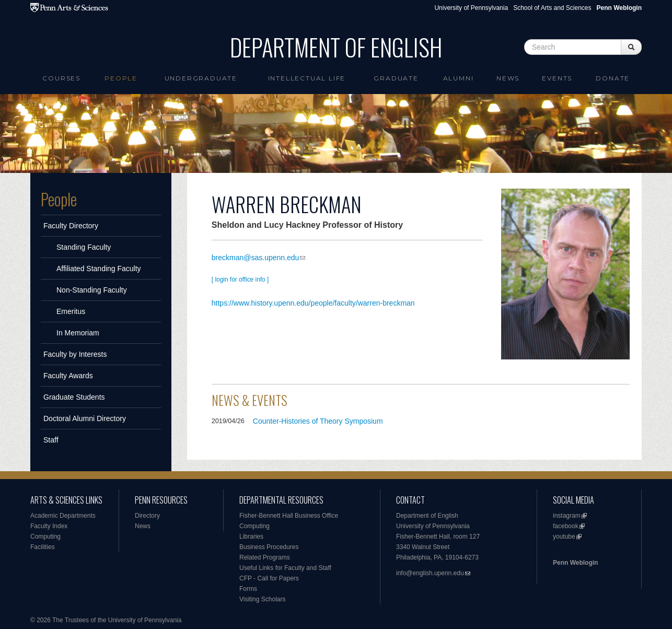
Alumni (459, 78)
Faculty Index (49, 526)
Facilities (43, 547)
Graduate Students (74, 397)
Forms (248, 589)
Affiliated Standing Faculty (99, 269)
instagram (567, 516)
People (121, 78)
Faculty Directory (71, 226)
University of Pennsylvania (471, 8)
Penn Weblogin (575, 563)
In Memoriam (78, 333)
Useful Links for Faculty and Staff (285, 568)
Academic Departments (63, 516)
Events (557, 78)
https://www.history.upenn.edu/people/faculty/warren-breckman (313, 303)
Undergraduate (201, 78)
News (508, 78)
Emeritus (71, 311)
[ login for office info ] (240, 279)
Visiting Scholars (263, 599)
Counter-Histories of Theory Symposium (318, 421)
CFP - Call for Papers (269, 578)
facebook (566, 526)
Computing (45, 537)
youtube (564, 537)
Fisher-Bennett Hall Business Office (289, 516)
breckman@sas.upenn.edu (256, 258)
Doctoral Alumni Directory (85, 418)
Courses (61, 78)
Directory (147, 516)
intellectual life (307, 78)
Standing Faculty (84, 247)
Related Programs (265, 557)
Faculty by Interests (75, 354)
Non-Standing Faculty (92, 290)
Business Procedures (269, 547)
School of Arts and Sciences (552, 8)
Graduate (396, 78)
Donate (613, 78)
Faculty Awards (68, 376)
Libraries (251, 537)
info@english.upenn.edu (430, 573)
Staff (51, 440)
